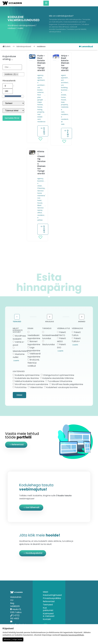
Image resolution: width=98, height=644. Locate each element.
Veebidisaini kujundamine (34, 337)
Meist (46, 592)
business (64, 91)
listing (40, 110)
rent (39, 119)
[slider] (3, 96)
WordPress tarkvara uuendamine (32, 384)
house (40, 107)
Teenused (48, 605)
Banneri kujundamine (34, 343)
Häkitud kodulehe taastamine (30, 381)
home (63, 97)
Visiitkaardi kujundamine (34, 355)
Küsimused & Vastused (49, 615)
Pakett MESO (62, 340)
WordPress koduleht (19, 337)
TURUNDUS (47, 329)
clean (40, 186)
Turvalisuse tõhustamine (60, 381)
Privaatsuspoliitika (49, 598)
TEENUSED (17, 322)
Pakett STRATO (62, 334)
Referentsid (49, 601)
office (40, 213)
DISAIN (30, 329)
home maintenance (41, 196)
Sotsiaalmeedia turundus (50, 337)
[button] (32, 57)
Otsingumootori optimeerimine (59, 375)
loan (63, 102)
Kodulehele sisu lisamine (27, 378)
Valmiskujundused (24, 46)
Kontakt (47, 619)
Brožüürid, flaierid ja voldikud (33, 363)
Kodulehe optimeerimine (27, 375)
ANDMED (82, 322)
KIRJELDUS (50, 322)
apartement (65, 79)
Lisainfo (16, 360)
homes (40, 105)
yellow (40, 220)
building (64, 87)
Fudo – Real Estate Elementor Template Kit (41, 63)
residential (65, 120)
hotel (39, 200)
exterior (41, 92)
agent (40, 78)
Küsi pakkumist (48, 609)
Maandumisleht (20, 351)
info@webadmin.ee (20, 625)
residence (41, 122)
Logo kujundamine (34, 349)
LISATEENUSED (19, 372)
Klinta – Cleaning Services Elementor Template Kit (41, 163)
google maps (40, 101)
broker (40, 90)
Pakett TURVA (76, 334)
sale (63, 124)
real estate (40, 116)
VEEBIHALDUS (77, 329)
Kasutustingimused (49, 595)
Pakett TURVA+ (76, 340)
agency (40, 75)
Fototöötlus (21, 387)
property (41, 112)
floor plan (39, 96)
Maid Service (40, 207)
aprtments (41, 81)
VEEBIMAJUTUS (63, 329)
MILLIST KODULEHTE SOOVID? (18, 330)
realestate (65, 108)
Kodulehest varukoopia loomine (62, 387)
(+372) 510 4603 (15, 617)
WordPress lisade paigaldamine (67, 384)
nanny (40, 210)
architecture (41, 86)
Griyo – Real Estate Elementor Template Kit (65, 63)
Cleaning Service (41, 189)
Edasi (19, 395)
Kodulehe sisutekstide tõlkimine (58, 378)
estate (64, 95)
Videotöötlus (36, 387)
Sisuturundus (48, 344)
